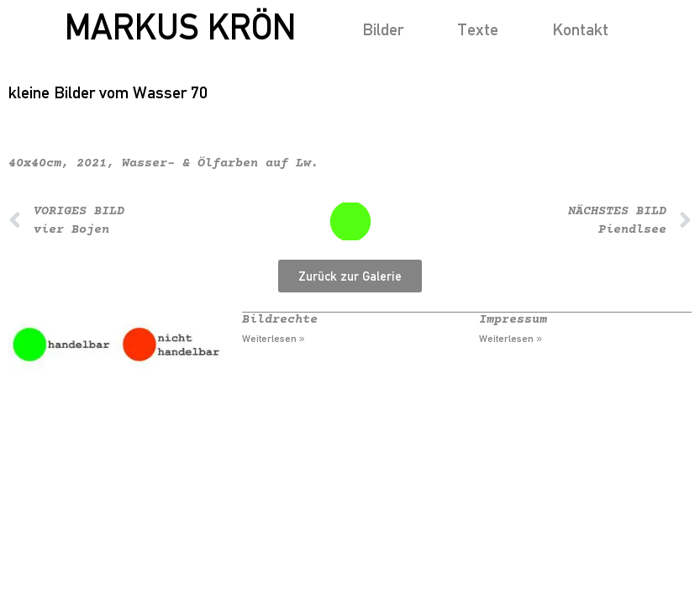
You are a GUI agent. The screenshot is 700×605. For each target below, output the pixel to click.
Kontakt (580, 29)
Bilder (383, 29)
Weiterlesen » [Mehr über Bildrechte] (274, 339)
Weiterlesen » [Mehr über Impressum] (511, 339)
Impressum (513, 320)
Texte (478, 29)
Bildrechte (280, 320)
